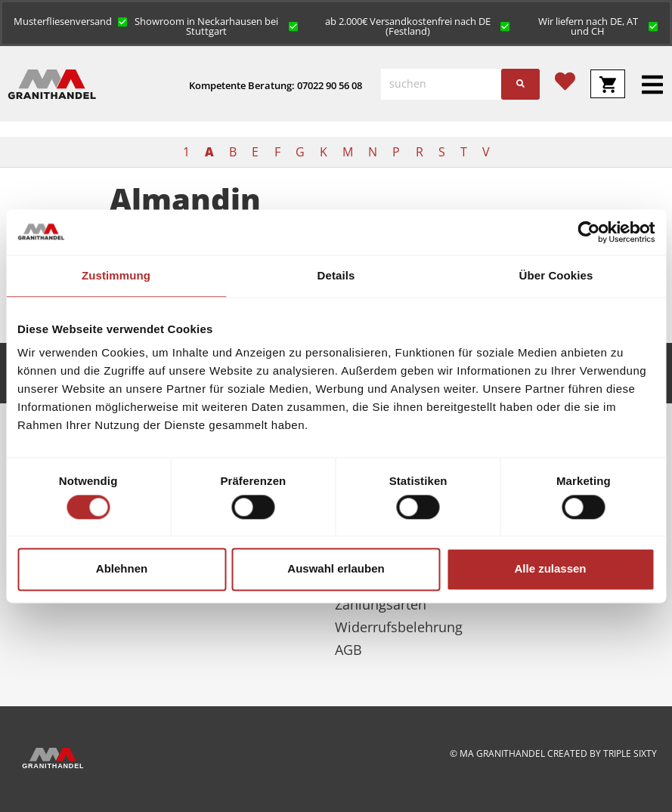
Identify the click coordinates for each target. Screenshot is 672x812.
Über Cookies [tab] (556, 275)
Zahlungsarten (381, 604)
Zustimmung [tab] (116, 275)
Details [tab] (336, 275)
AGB (348, 650)
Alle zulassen (550, 569)
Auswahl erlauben (336, 569)
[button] (71, 20)
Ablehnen (122, 569)
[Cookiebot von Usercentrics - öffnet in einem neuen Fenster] (588, 232)
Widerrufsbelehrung (399, 627)
